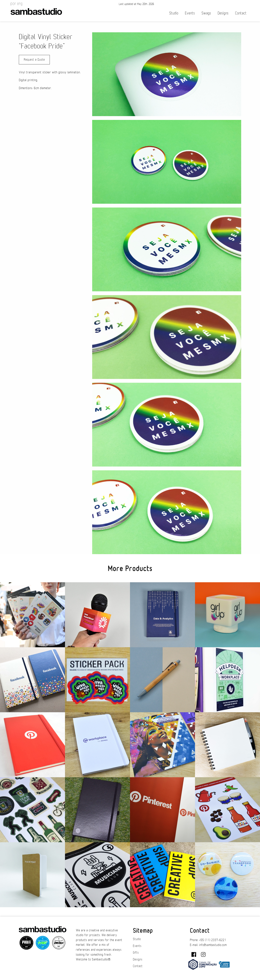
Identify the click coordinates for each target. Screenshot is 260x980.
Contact (241, 13)
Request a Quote (34, 60)
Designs (223, 13)
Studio (174, 13)
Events (190, 13)
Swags (206, 13)
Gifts (136, 953)
